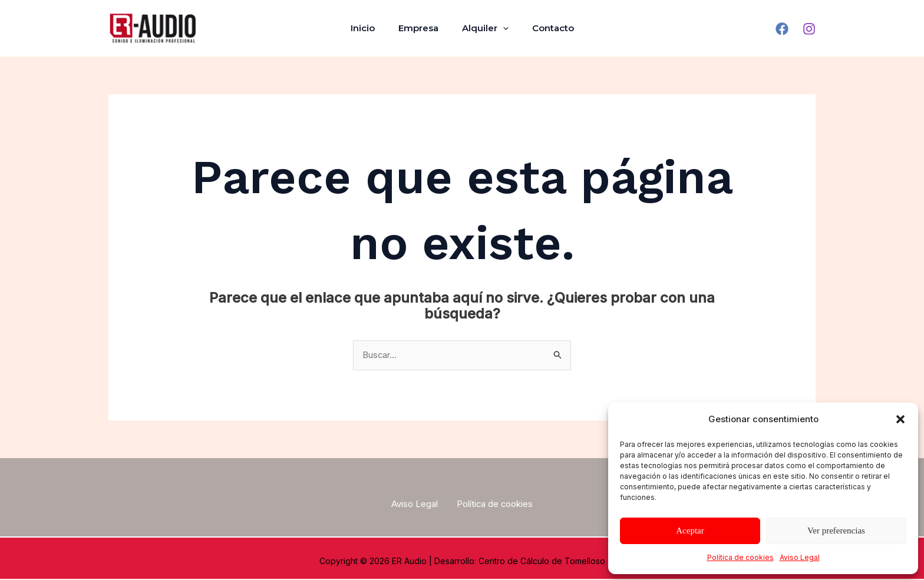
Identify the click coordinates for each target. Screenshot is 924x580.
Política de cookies (740, 557)
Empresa (421, 28)
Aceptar (690, 531)
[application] (500, 28)
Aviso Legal (800, 557)
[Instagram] (809, 29)
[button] (900, 419)
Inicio (372, 28)
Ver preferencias (836, 531)
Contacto (544, 28)
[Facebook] (782, 29)
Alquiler (482, 28)
